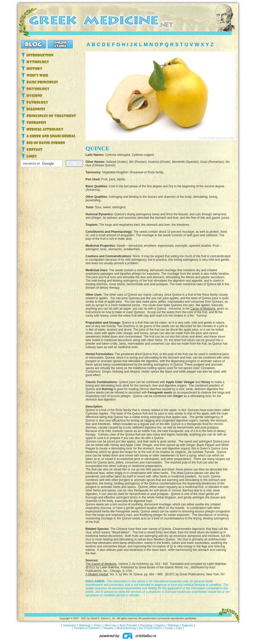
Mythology (85, 625)
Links (179, 628)
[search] (41, 164)
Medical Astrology (126, 628)
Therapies (108, 628)
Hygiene (160, 625)
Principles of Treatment (86, 628)
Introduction (70, 625)
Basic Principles (129, 625)
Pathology (173, 625)
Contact (169, 628)
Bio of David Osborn (150, 628)
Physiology (146, 625)
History (98, 625)
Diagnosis (187, 625)
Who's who (111, 625)
